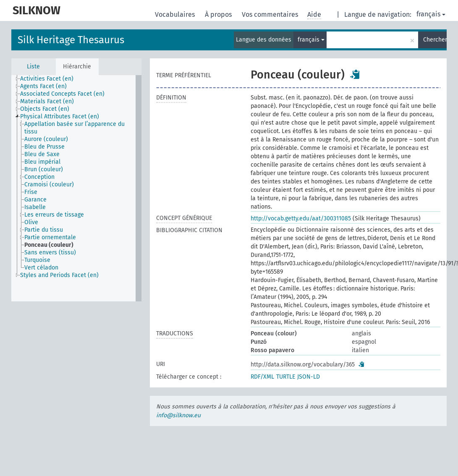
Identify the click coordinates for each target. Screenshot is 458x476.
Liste (33, 67)
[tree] (76, 188)
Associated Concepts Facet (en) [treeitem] (62, 94)
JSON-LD (309, 377)
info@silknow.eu (178, 415)
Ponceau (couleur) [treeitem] (49, 245)
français (431, 14)
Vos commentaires (271, 14)
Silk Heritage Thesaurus (71, 40)
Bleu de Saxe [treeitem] (42, 154)
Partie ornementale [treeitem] (50, 237)
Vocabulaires (176, 14)
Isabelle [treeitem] (35, 207)
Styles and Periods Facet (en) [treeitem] (59, 275)
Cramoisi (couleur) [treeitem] (49, 184)
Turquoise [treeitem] (37, 260)
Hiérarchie (77, 67)
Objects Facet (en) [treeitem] (45, 109)
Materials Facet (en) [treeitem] (47, 101)
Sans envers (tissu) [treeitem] (50, 252)
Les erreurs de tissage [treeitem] (54, 215)
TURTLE (286, 377)
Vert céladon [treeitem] (41, 268)
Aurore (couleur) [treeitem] (46, 139)
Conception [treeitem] (39, 177)
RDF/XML (262, 377)
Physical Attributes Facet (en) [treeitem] (60, 116)
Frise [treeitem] (31, 192)
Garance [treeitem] (35, 200)
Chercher (435, 40)
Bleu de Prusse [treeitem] (44, 147)
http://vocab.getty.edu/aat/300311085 (301, 218)
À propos (219, 14)
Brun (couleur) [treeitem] (44, 169)
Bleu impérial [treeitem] (42, 162)
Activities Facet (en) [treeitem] (47, 79)
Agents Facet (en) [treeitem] (43, 86)
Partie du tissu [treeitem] (44, 230)
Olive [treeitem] (31, 222)
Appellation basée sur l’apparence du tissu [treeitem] (75, 128)
